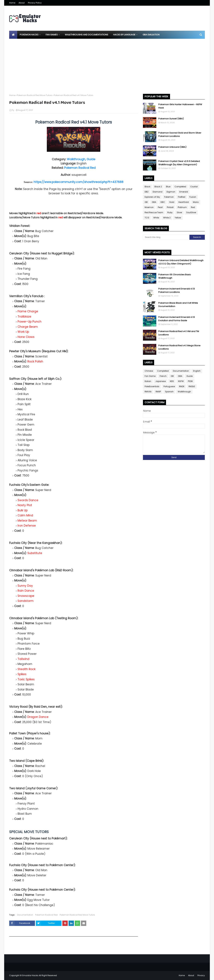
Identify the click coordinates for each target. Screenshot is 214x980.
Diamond (157, 192)
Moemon (149, 207)
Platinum (182, 207)
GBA (154, 202)
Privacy (201, 975)
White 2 (167, 218)
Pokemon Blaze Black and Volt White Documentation (178, 305)
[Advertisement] (107, 64)
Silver (179, 212)
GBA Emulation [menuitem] (151, 35)
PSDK (190, 381)
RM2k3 (192, 386)
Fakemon (169, 197)
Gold (172, 202)
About (22, 3)
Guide (190, 376)
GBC (163, 202)
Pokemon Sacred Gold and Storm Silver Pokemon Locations (180, 134)
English (197, 371)
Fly (13, 110)
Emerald (184, 192)
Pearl (160, 207)
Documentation (25, 915)
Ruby (170, 212)
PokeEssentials (152, 386)
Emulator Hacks (30, 975)
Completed (180, 187)
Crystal (194, 187)
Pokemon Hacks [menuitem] (29, 35)
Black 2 (158, 187)
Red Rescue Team (154, 212)
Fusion (193, 197)
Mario (196, 202)
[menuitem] (13, 35)
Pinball (170, 207)
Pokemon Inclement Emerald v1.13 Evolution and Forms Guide (177, 319)
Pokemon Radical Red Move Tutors (35, 95)
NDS (172, 381)
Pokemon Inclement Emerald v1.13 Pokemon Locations (177, 290)
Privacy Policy (35, 3)
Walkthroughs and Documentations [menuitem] (87, 35)
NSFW (181, 381)
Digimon (171, 192)
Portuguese (169, 386)
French (163, 376)
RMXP (158, 392)
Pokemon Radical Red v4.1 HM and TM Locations (179, 333)
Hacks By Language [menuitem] (124, 35)
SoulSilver (191, 212)
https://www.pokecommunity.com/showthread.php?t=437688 (78, 182)
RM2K (182, 386)
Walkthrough (184, 392)
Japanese (160, 381)
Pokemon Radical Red (80, 168)
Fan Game (150, 376)
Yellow (178, 218)
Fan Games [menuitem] (52, 35)
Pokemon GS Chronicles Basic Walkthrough (175, 276)
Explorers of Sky (152, 197)
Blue (168, 187)
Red (193, 207)
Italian (148, 381)
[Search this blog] (166, 237)
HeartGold (184, 202)
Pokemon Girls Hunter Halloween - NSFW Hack (180, 106)
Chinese (149, 371)
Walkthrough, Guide (81, 159)
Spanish (169, 392)
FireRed (182, 197)
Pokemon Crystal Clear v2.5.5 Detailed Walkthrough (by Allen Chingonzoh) (179, 163)
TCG (147, 218)
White (156, 218)
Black (147, 187)
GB (146, 202)
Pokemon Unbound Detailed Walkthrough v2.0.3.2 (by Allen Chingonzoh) (181, 262)
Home (12, 3)
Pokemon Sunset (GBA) (171, 119)
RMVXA (148, 392)
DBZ (147, 192)
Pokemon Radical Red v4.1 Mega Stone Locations (179, 347)
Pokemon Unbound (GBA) (172, 147)
